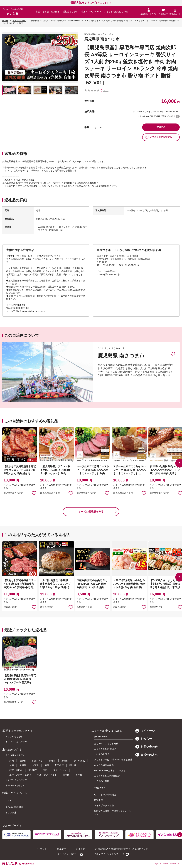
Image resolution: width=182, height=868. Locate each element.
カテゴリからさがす (15, 755)
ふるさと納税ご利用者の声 (107, 776)
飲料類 (23, 765)
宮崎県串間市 (120, 607)
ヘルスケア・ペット (47, 775)
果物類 (52, 761)
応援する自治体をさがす (48, 12)
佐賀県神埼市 (47, 607)
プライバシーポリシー (68, 854)
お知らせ (144, 739)
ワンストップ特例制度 (105, 795)
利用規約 (81, 849)
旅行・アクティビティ (20, 775)
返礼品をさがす (70, 12)
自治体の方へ (146, 755)
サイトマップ (40, 849)
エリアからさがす (14, 737)
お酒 (12, 765)
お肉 (12, 761)
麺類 (47, 765)
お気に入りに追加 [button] (34, 493)
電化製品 (33, 770)
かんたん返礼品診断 (104, 765)
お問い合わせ (146, 747)
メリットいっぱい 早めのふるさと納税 (113, 759)
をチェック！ (90, 3)
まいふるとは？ (102, 754)
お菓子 (35, 765)
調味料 (73, 765)
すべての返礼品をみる (91, 512)
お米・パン (38, 761)
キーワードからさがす (16, 742)
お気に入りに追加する (158, 137)
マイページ (145, 731)
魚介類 (23, 761)
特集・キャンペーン (91, 12)
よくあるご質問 (102, 781)
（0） (106, 90)
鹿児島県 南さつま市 (102, 39)
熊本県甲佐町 (156, 607)
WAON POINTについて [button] (178, 116)
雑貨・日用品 (16, 770)
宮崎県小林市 (10, 607)
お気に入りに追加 (173, 354)
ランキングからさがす (16, 780)
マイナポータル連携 (104, 805)
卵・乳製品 (79, 761)
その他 (79, 775)
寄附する (161, 127)
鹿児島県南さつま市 (13, 493)
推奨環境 (61, 849)
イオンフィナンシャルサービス (109, 854)
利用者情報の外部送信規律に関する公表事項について (122, 849)
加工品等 (59, 765)
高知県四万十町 (84, 607)
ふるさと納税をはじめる (116, 12)
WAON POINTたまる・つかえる (110, 770)
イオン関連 (11, 813)
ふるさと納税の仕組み (105, 749)
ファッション (60, 770)
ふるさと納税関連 (14, 807)
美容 (45, 770)
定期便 (66, 775)
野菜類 (65, 761)
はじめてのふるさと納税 (106, 743)
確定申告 (98, 800)
